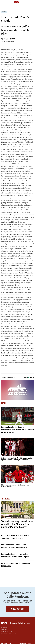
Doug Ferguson (9, 39)
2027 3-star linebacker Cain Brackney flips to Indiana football (16, 486)
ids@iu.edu (4, 630)
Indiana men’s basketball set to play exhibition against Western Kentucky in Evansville (17, 459)
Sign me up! (18, 609)
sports (4, 12)
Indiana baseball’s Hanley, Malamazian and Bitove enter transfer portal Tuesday (17, 430)
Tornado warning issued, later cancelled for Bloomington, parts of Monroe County (17, 524)
